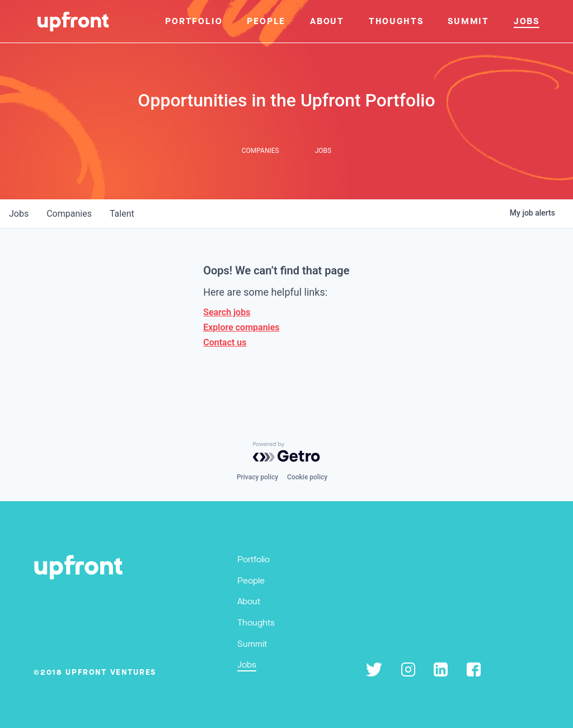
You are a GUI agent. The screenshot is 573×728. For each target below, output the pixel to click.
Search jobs (227, 312)
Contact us (225, 342)
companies (69, 214)
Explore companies (241, 327)
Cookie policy (307, 477)
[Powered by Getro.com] (286, 452)
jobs (19, 214)
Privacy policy (257, 477)
